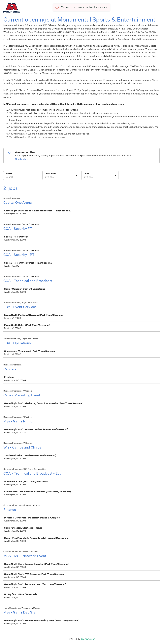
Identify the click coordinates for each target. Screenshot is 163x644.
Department (50, 173)
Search (9, 173)
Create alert (21, 159)
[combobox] (45, 177)
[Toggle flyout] (76, 176)
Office (87, 173)
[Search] (22, 177)
